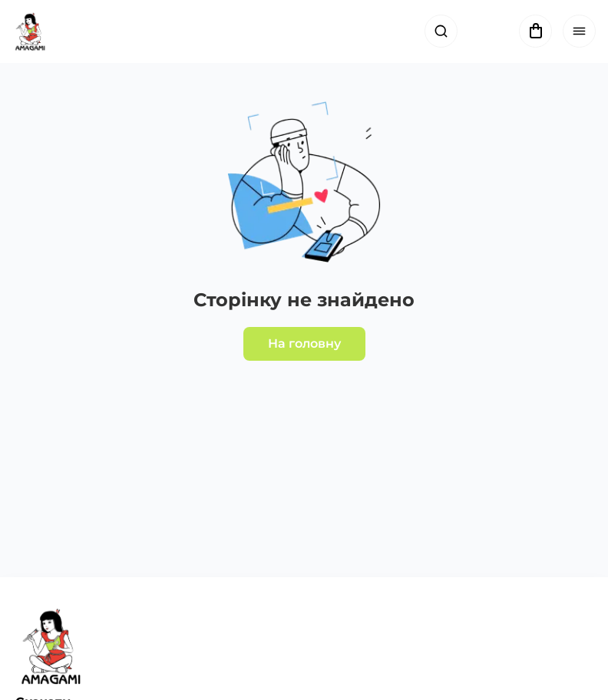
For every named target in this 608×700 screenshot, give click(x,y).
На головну (304, 343)
